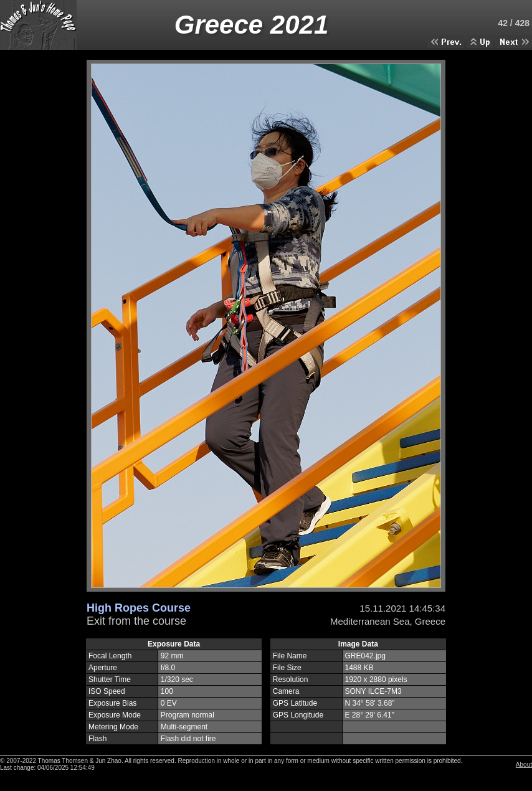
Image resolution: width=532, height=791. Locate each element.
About (524, 765)
